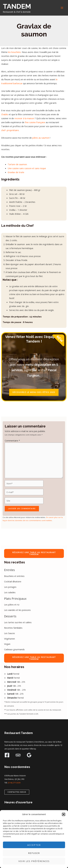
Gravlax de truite (16, 172)
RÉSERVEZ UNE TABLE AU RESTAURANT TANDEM (34, 553)
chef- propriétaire (10, 130)
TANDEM (17, 6)
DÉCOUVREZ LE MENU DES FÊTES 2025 (34, 392)
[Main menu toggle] (62, 8)
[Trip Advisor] (18, 755)
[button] (64, 814)
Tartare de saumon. (17, 164)
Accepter (34, 845)
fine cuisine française (35, 122)
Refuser (34, 853)
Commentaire (12, 441)
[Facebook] (7, 755)
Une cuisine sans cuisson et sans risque (27, 168)
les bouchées (14, 52)
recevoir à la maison (24, 118)
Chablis (5, 114)
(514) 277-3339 (14, 783)
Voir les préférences (34, 861)
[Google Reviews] (29, 755)
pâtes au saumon (41, 138)
